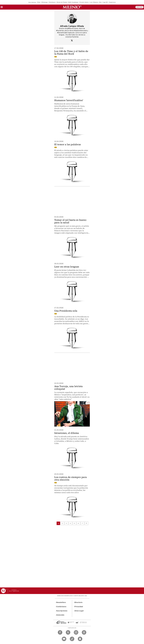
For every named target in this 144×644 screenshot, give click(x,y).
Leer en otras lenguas (67, 267)
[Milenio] (72, 7)
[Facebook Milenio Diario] (60, 632)
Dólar (39, 2)
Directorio (78, 602)
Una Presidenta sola (66, 311)
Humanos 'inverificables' (69, 100)
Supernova (112, 2)
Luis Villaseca (94, 2)
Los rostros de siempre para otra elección (70, 478)
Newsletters (61, 602)
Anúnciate (60, 615)
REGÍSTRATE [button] (139, 7)
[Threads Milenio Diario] (84, 632)
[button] (2, 8)
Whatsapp (45, 2)
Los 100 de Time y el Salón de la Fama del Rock (71, 52)
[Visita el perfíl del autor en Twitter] (72, 41)
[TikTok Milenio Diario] (72, 639)
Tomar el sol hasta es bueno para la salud (70, 221)
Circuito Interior (84, 2)
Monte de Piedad (62, 2)
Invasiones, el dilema (67, 433)
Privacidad (79, 607)
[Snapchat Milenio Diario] (80, 639)
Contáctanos (61, 607)
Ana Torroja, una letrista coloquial (68, 388)
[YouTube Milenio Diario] (64, 639)
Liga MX (105, 2)
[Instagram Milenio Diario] (76, 632)
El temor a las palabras (68, 144)
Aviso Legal (79, 611)
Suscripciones (62, 611)
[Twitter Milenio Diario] (68, 632)
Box (101, 2)
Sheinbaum (52, 2)
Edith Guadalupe (73, 2)
